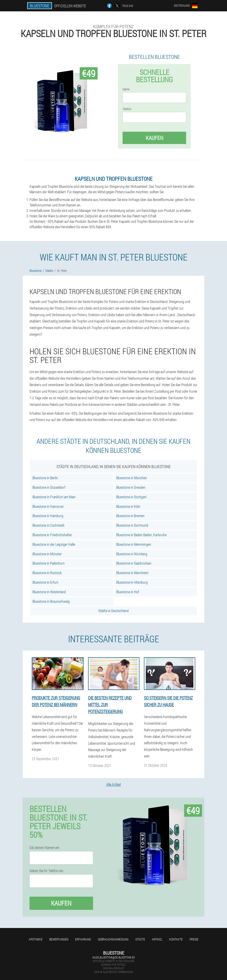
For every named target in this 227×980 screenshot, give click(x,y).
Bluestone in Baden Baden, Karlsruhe (141, 535)
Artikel (157, 939)
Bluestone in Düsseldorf (49, 487)
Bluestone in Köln (128, 506)
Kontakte (176, 939)
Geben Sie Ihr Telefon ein (46, 871)
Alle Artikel (113, 784)
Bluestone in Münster (47, 554)
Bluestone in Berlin (45, 478)
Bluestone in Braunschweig (51, 601)
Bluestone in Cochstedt (48, 525)
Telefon (127, 109)
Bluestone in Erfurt (45, 582)
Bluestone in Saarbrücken (134, 563)
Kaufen (154, 138)
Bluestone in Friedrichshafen (52, 535)
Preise (194, 939)
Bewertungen (59, 939)
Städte (140, 939)
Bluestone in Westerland (49, 592)
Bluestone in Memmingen (134, 544)
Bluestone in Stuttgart (131, 497)
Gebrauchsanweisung (113, 939)
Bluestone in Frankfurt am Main (54, 497)
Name (126, 89)
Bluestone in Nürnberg (132, 554)
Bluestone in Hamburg (48, 516)
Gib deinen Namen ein (44, 848)
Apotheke (36, 939)
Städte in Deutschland (113, 611)
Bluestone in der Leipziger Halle (54, 544)
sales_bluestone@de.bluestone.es (113, 957)
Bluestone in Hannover (48, 506)
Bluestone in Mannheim (132, 573)
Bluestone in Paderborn (49, 563)
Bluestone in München (132, 478)
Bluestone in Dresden (131, 487)
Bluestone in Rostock (47, 573)
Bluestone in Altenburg (132, 582)
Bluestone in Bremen (130, 516)
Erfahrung (83, 939)
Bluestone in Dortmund (132, 525)
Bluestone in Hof (128, 592)
